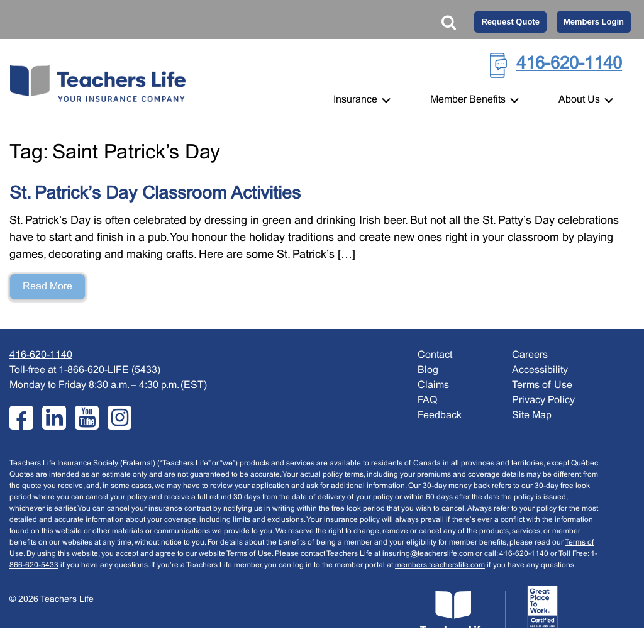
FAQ (427, 400)
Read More (47, 286)
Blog (428, 370)
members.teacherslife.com (440, 565)
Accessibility (540, 370)
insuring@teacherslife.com (428, 554)
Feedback (440, 415)
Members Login (594, 22)
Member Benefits (475, 100)
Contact (435, 355)
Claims (433, 385)
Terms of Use (249, 554)
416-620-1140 (569, 64)
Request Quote (510, 22)
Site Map (532, 415)
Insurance (363, 100)
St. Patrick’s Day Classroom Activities (155, 194)
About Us (587, 100)
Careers (530, 355)
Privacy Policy (543, 400)
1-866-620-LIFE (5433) (109, 370)
